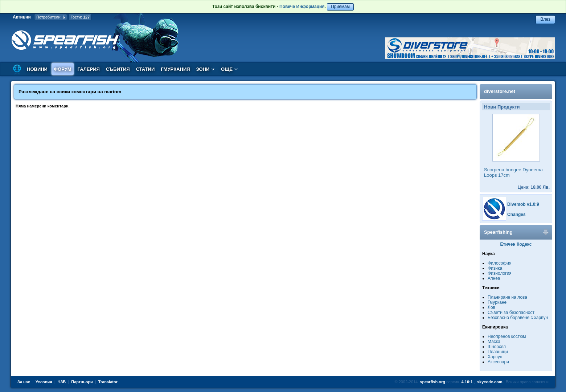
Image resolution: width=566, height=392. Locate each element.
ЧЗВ (62, 382)
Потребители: (51, 17)
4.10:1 (467, 382)
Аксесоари (498, 362)
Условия (44, 382)
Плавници (498, 352)
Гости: (80, 17)
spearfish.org (432, 382)
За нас (24, 382)
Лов (491, 307)
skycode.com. (490, 382)
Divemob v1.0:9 (523, 204)
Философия (500, 263)
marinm (113, 92)
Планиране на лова (507, 297)
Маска (494, 342)
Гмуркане (497, 302)
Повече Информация (302, 7)
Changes (516, 215)
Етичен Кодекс (516, 244)
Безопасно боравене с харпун (518, 318)
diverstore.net (500, 91)
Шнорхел (497, 347)
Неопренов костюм (507, 336)
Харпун (495, 357)
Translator (108, 382)
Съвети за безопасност (511, 313)
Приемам (340, 7)
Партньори (82, 382)
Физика (495, 268)
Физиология (500, 273)
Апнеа (494, 278)
